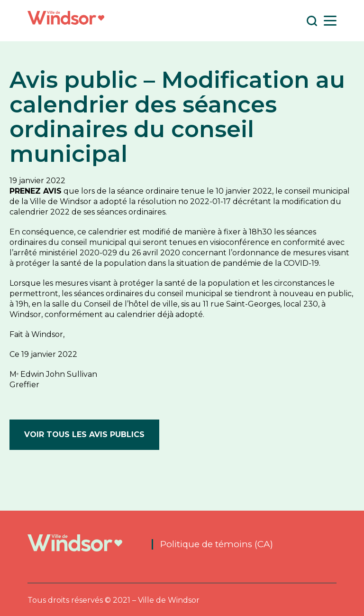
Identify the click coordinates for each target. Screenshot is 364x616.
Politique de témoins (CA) (217, 544)
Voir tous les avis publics (84, 434)
